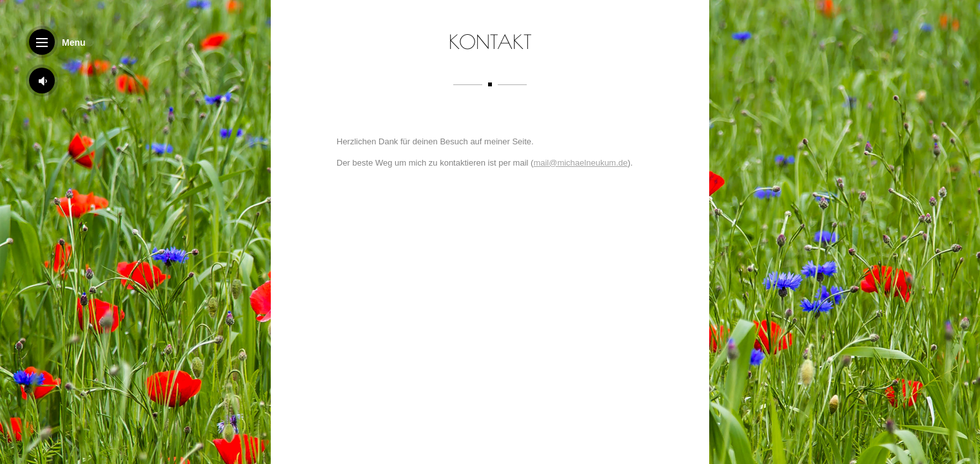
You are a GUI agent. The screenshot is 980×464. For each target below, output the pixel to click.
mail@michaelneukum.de (580, 166)
